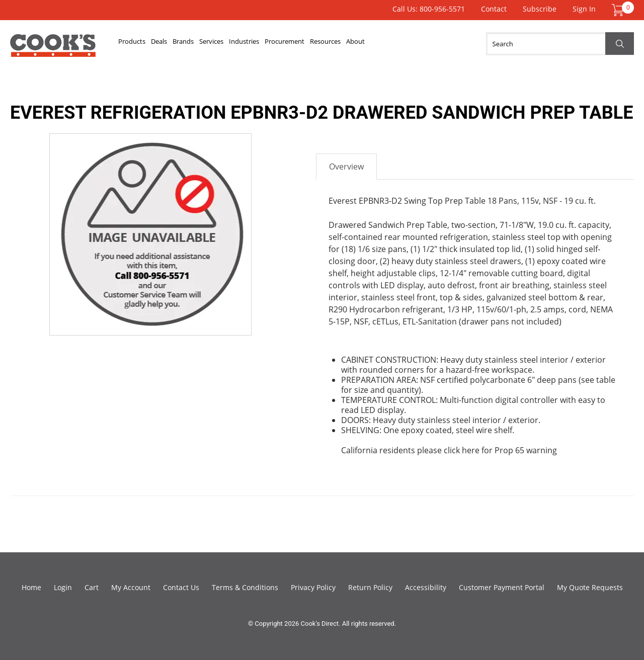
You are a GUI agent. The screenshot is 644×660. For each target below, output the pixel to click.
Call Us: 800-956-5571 (429, 9)
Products (141, 44)
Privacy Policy (313, 587)
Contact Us (181, 587)
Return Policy (370, 587)
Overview (346, 167)
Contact (494, 9)
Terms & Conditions (245, 587)
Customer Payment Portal (502, 587)
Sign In (584, 9)
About (484, 44)
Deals (184, 44)
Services (267, 44)
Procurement (377, 44)
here (471, 450)
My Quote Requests (590, 587)
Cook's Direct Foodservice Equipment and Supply (53, 49)
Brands (223, 44)
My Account (131, 587)
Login (63, 587)
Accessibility (426, 587)
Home (31, 587)
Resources (437, 44)
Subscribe (540, 9)
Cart (92, 587)
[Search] (560, 44)
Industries (317, 44)
